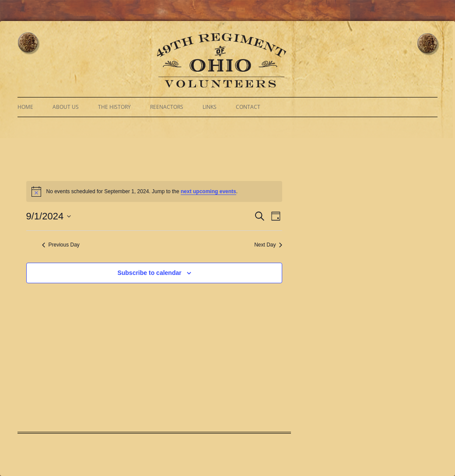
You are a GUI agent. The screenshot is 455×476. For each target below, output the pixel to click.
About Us (66, 107)
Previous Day (61, 245)
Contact (248, 107)
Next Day (268, 245)
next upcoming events (208, 191)
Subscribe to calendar (149, 273)
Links (210, 107)
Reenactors (167, 107)
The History (114, 107)
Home (25, 107)
